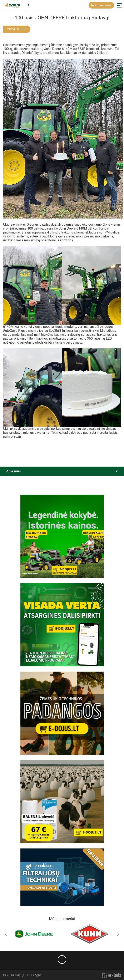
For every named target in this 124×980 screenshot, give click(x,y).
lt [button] (28, 5)
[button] (119, 5)
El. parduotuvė (101, 6)
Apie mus (14, 471)
